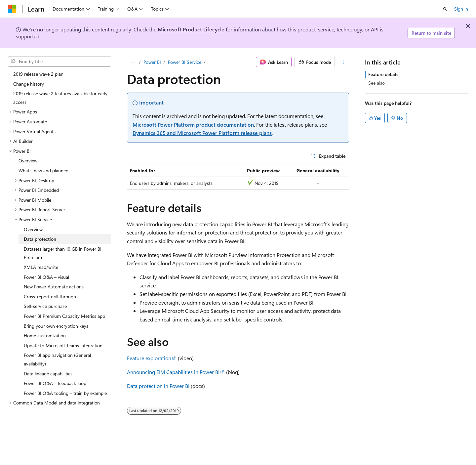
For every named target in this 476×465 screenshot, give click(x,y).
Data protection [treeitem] (40, 239)
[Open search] (445, 9)
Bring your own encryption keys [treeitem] (56, 326)
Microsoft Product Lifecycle (191, 29)
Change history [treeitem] (29, 84)
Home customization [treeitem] (45, 336)
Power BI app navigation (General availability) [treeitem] (57, 359)
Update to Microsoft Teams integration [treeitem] (63, 345)
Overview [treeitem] (28, 161)
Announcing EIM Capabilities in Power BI (173, 372)
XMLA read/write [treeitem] (41, 267)
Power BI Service (185, 62)
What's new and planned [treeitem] (43, 170)
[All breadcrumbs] (133, 62)
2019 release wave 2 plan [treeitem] (38, 74)
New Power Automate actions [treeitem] (54, 287)
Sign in (461, 9)
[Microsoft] (12, 9)
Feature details (383, 74)
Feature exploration (149, 358)
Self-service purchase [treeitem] (45, 306)
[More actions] (343, 62)
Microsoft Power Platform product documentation (193, 125)
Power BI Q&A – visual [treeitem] (46, 277)
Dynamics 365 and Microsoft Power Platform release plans (202, 133)
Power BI (152, 62)
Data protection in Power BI (158, 386)
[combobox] (59, 62)
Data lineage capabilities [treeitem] (48, 374)
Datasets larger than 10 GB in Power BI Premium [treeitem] (63, 253)
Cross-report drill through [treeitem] (50, 296)
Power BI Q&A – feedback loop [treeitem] (55, 383)
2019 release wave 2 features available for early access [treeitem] (60, 98)
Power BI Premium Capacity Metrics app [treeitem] (64, 316)
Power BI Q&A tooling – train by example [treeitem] (65, 393)
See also (377, 83)
